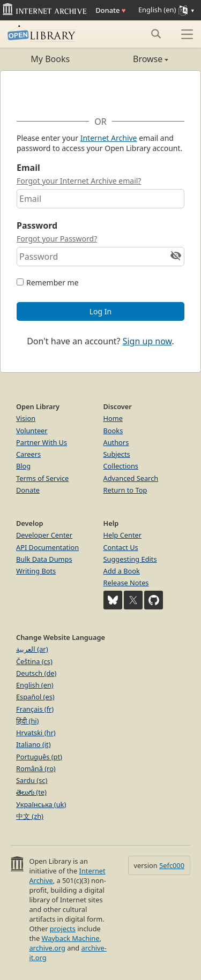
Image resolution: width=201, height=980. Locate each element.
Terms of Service (42, 478)
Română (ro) (36, 768)
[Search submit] (156, 34)
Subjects (117, 454)
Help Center (123, 535)
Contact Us (121, 547)
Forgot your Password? (57, 239)
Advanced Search (131, 478)
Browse (135, 59)
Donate (110, 10)
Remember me (53, 282)
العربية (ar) (32, 649)
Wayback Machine (71, 938)
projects (63, 929)
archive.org (47, 948)
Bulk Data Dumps (44, 559)
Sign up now (147, 341)
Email (28, 168)
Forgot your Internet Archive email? (79, 181)
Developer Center (44, 535)
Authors (116, 442)
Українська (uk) (41, 804)
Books (113, 431)
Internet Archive (109, 138)
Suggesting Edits (130, 559)
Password (37, 225)
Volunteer (32, 431)
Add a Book (122, 571)
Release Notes (126, 583)
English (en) (35, 685)
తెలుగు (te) (31, 792)
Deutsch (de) (36, 673)
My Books (50, 59)
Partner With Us (42, 442)
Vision (26, 418)
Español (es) (35, 697)
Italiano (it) (33, 744)
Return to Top (125, 490)
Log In (100, 311)
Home (113, 418)
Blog (23, 466)
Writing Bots (36, 571)
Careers (28, 454)
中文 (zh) (30, 816)
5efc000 (172, 865)
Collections (121, 466)
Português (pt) (39, 757)
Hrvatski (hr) (36, 733)
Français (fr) (35, 709)
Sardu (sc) (32, 780)
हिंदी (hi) (27, 721)
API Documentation (47, 547)
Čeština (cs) (34, 661)
